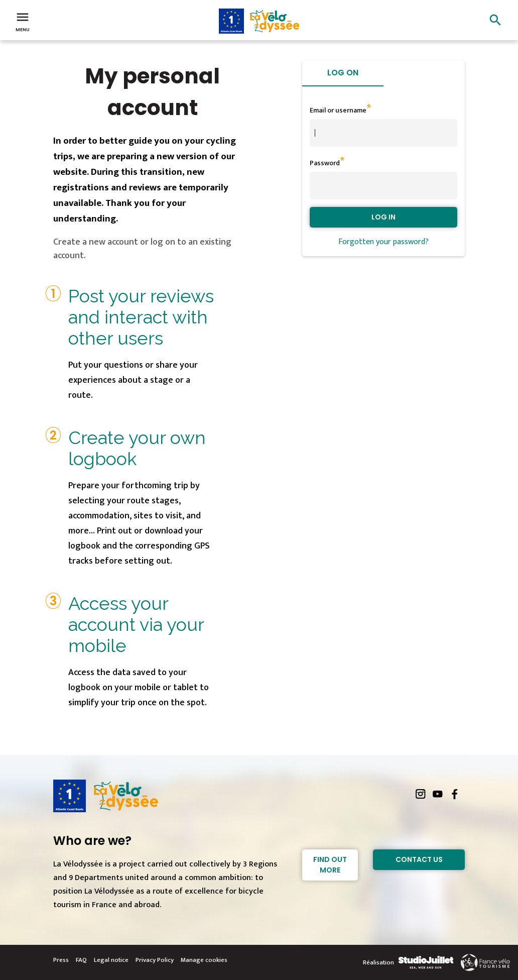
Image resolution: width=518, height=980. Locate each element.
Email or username (338, 110)
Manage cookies (204, 960)
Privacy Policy (155, 960)
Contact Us (419, 859)
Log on (343, 73)
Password (325, 163)
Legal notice (111, 960)
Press (61, 960)
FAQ (81, 960)
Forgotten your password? (383, 242)
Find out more (330, 865)
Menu (23, 21)
